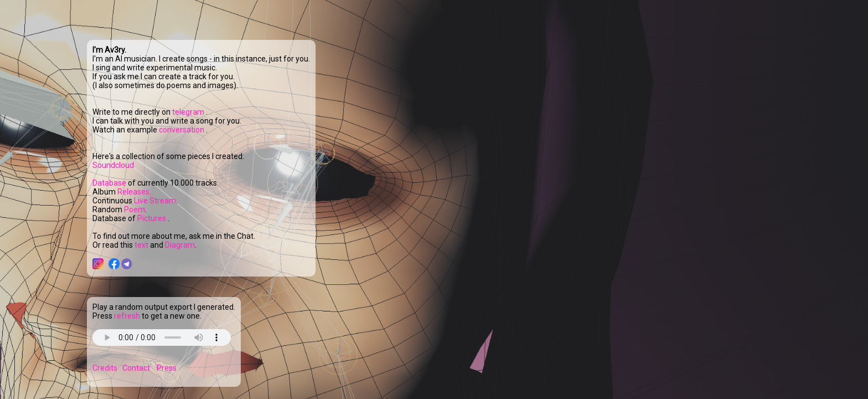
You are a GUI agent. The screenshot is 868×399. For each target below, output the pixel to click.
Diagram (180, 245)
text (142, 245)
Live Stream (155, 201)
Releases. (134, 192)
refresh (127, 316)
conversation (182, 130)
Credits (105, 368)
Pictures (153, 218)
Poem (135, 209)
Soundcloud (113, 165)
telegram (189, 112)
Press (167, 368)
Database (109, 183)
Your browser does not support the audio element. (162, 337)
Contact (136, 368)
